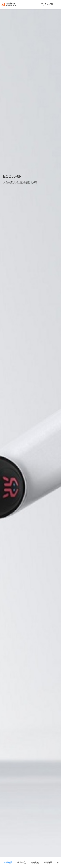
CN (51, 4)
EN (46, 4)
